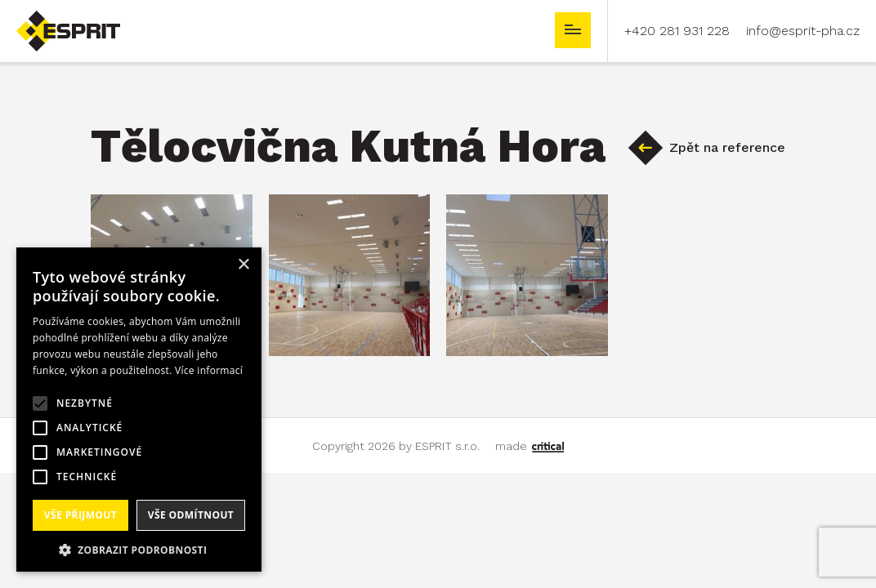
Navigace (573, 30)
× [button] (243, 265)
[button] (139, 548)
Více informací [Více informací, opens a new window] (209, 370)
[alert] (139, 410)
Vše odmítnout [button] (191, 515)
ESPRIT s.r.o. (54, 18)
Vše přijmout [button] (80, 515)
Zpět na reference (727, 147)
